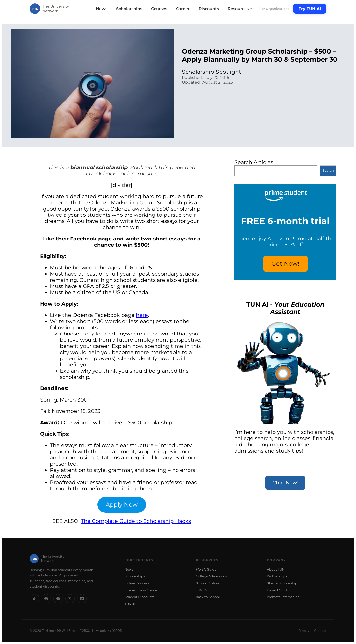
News (102, 9)
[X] (70, 599)
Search (328, 170)
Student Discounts (140, 597)
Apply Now (122, 505)
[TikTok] (34, 599)
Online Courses (137, 583)
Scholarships (129, 9)
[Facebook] (58, 599)
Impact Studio (278, 590)
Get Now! (285, 264)
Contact (320, 631)
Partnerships (277, 576)
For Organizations (274, 9)
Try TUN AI (310, 9)
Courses (159, 9)
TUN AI (130, 604)
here (142, 315)
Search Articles (254, 162)
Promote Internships (283, 597)
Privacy (304, 631)
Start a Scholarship (282, 583)
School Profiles (208, 583)
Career (183, 9)
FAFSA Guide (206, 569)
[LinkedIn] (82, 599)
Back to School (208, 597)
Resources (240, 9)
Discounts (209, 9)
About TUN (276, 569)
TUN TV (202, 590)
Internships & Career (141, 590)
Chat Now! (285, 483)
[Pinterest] (46, 599)
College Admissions (211, 576)
